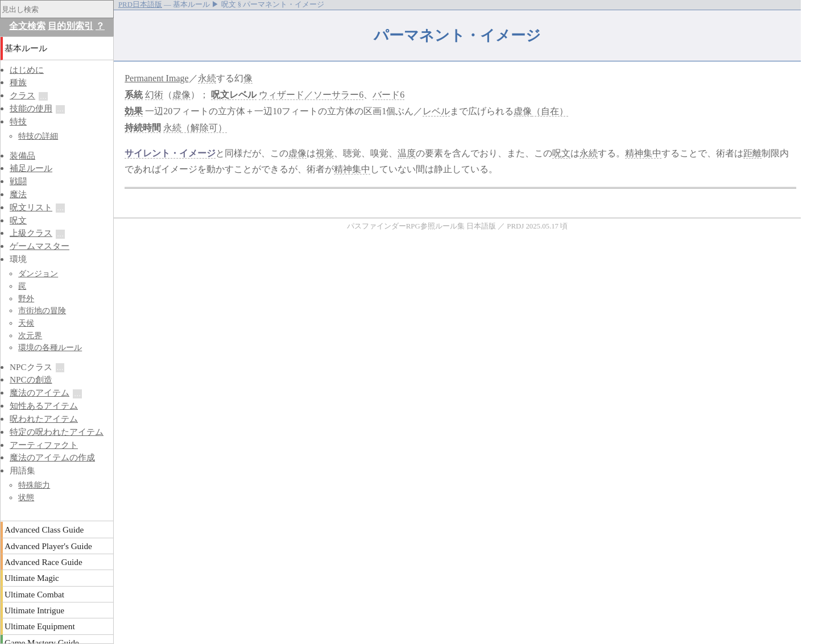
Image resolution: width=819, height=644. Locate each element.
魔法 (18, 194)
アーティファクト (44, 445)
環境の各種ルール (50, 347)
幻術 (154, 95)
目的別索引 (71, 26)
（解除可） (204, 128)
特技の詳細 (38, 136)
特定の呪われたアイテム (57, 432)
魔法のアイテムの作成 (52, 457)
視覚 (325, 153)
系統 (134, 95)
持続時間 (143, 128)
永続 (207, 78)
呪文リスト (31, 207)
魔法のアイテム (40, 392)
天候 (26, 323)
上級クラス (31, 233)
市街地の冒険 (42, 310)
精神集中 (643, 153)
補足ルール (31, 168)
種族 (18, 82)
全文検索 (27, 26)
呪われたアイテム (44, 419)
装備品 (22, 155)
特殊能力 (34, 485)
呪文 (220, 95)
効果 (134, 111)
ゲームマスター (40, 246)
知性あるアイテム (44, 406)
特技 (18, 121)
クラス (22, 95)
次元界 (30, 335)
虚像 (181, 95)
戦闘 (18, 181)
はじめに (27, 70)
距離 (752, 153)
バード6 (388, 95)
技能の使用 (31, 108)
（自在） (550, 111)
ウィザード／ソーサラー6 (311, 95)
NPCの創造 (31, 379)
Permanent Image (156, 78)
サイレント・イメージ (170, 153)
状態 (26, 497)
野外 (26, 298)
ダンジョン (38, 273)
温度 (407, 153)
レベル (243, 95)
